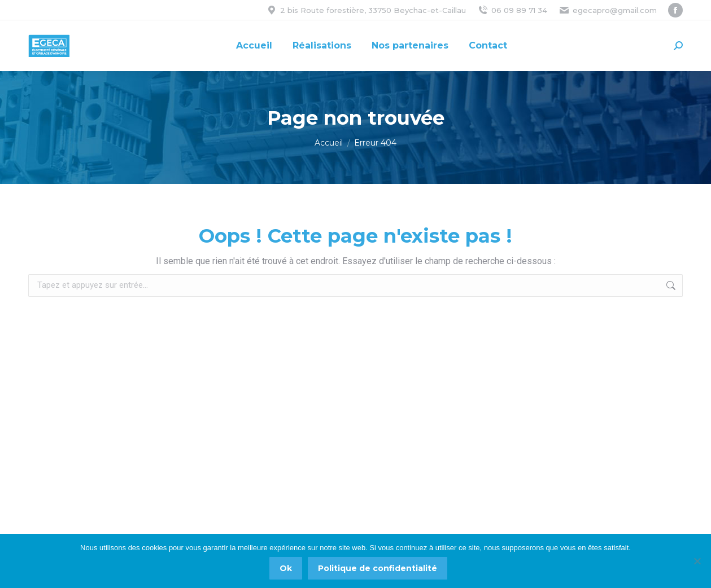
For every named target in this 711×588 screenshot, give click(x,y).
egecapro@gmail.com (608, 10)
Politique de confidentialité (378, 568)
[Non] (697, 561)
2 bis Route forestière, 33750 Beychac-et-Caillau (366, 10)
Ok (286, 568)
